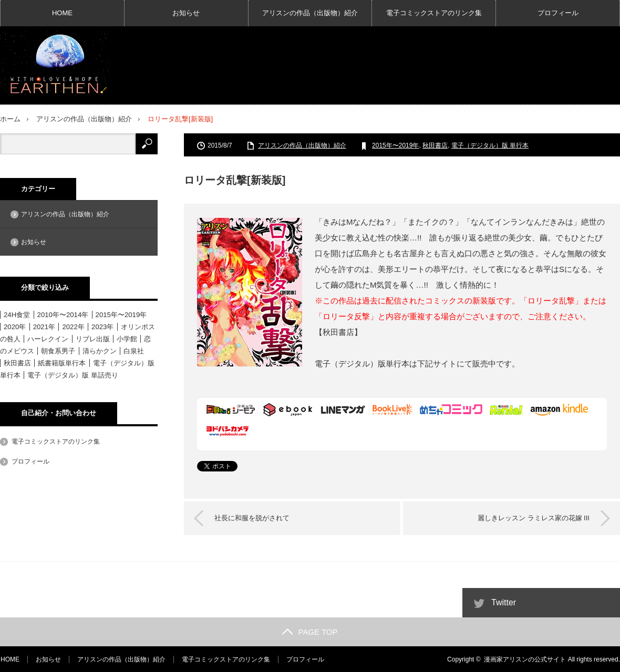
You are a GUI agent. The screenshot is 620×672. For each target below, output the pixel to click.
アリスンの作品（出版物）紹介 (310, 13)
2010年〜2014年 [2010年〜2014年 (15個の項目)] (63, 314)
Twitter (504, 602)
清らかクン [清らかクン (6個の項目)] (100, 350)
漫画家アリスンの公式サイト (525, 659)
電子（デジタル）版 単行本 (490, 145)
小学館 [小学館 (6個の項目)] (127, 338)
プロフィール (558, 13)
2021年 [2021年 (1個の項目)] (44, 326)
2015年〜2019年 (395, 145)
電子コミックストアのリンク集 (434, 13)
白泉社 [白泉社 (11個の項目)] (134, 350)
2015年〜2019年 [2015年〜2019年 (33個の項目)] (121, 314)
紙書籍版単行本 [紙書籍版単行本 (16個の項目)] (62, 363)
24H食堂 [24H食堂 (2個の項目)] (17, 314)
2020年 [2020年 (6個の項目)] (15, 326)
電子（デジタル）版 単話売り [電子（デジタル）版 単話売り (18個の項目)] (73, 375)
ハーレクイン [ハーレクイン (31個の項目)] (48, 338)
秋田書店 (435, 145)
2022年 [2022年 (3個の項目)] (73, 326)
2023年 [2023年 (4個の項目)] (102, 326)
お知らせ (186, 13)
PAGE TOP (310, 631)
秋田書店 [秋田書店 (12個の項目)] (17, 363)
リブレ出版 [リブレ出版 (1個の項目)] (93, 338)
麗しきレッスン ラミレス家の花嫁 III (533, 517)
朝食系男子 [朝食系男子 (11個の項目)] (58, 350)
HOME (62, 13)
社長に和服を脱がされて (253, 517)
